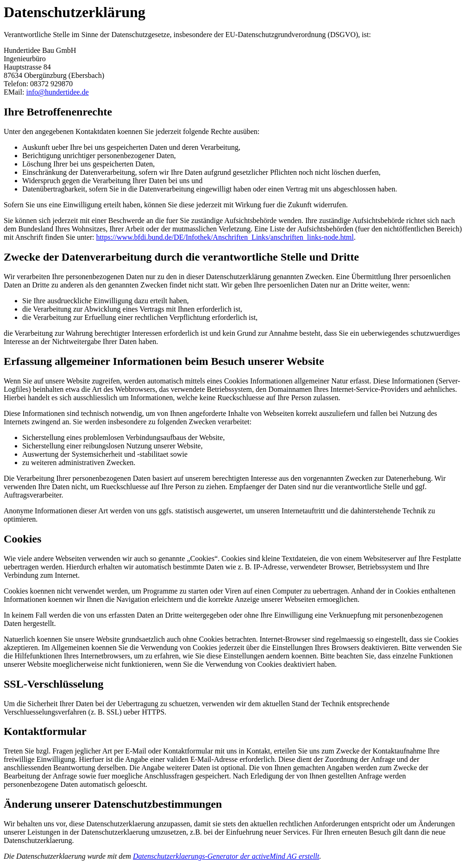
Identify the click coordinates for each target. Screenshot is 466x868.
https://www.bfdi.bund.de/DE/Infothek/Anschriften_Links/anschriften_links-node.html (225, 237)
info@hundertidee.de (57, 92)
